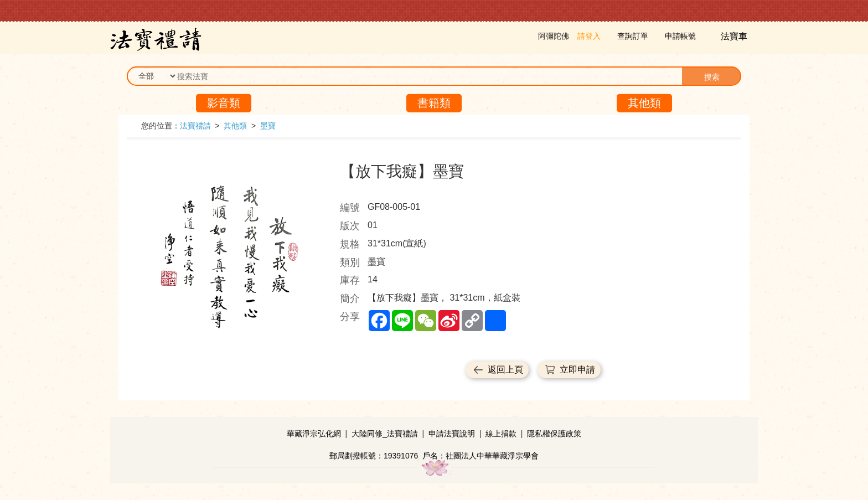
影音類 (224, 103)
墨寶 (268, 126)
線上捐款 (501, 434)
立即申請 (577, 370)
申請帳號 (680, 36)
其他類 (644, 103)
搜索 (712, 77)
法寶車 (735, 36)
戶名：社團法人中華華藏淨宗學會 (480, 456)
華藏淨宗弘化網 (314, 434)
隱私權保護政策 (554, 434)
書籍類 (434, 103)
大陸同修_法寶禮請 (385, 434)
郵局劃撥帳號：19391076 (374, 456)
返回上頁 (505, 370)
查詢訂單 (633, 36)
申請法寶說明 (452, 434)
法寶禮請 (195, 126)
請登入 (589, 36)
